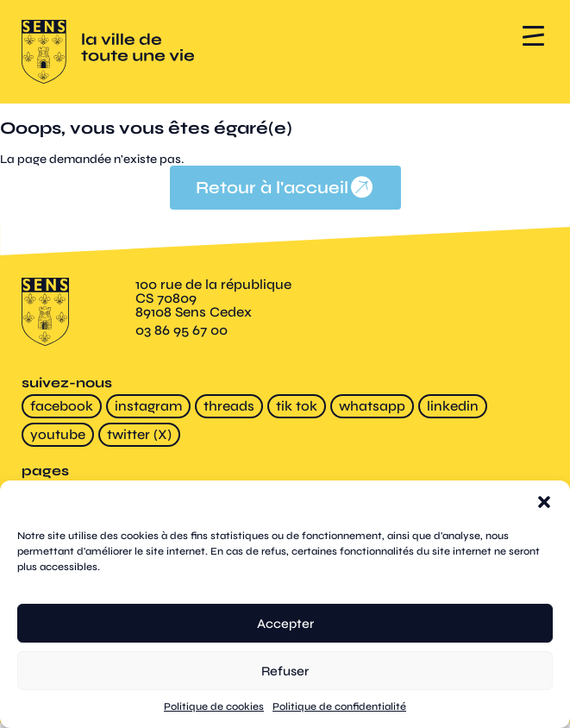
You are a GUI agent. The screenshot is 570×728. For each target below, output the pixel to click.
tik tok (297, 407)
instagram (148, 407)
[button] (544, 502)
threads (229, 407)
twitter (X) (139, 435)
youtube (58, 435)
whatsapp (372, 407)
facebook (62, 407)
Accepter (285, 624)
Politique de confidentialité (339, 706)
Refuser (285, 671)
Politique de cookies (214, 706)
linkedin (453, 407)
